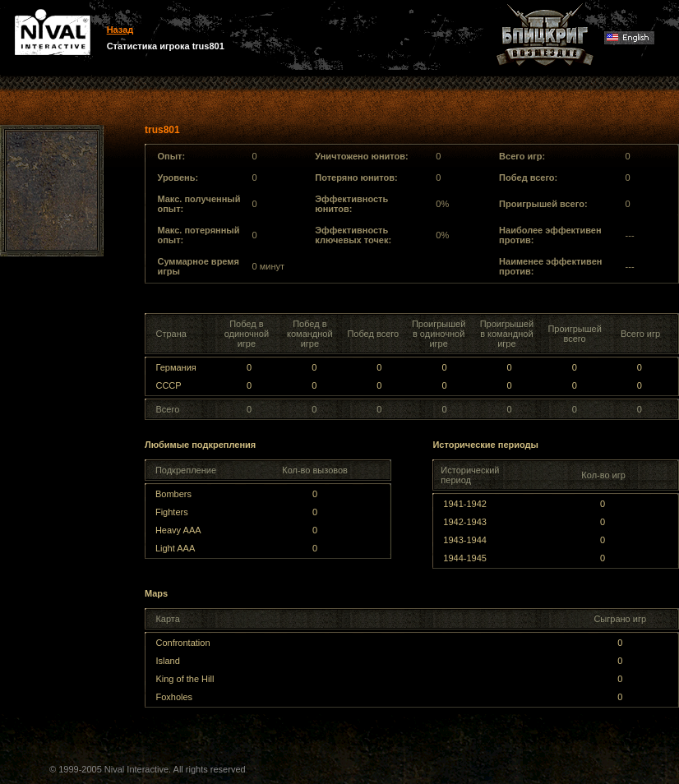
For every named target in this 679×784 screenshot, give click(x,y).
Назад (120, 30)
